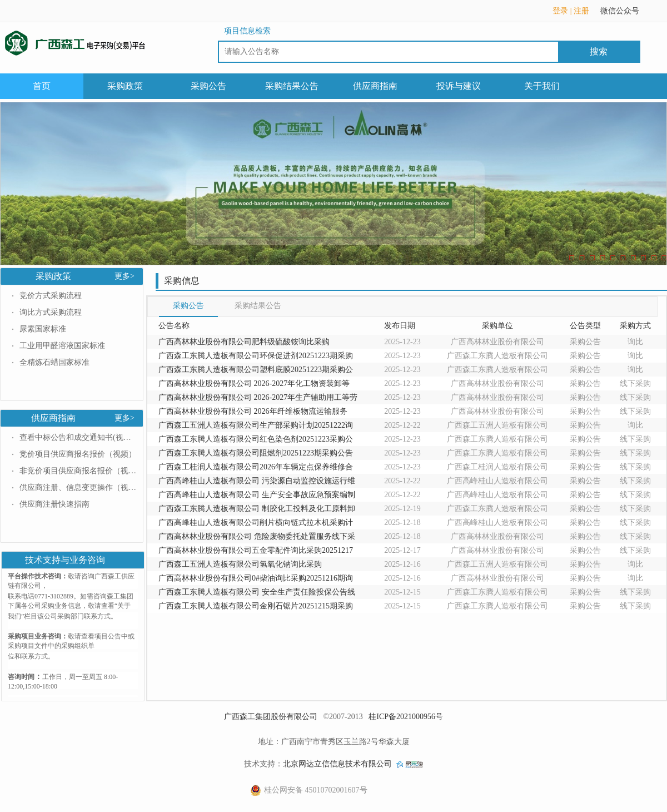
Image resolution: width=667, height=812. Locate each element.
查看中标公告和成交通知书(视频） (78, 437)
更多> (125, 276)
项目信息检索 (247, 31)
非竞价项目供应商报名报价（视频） (78, 471)
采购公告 (208, 86)
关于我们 (542, 86)
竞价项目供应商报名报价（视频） (78, 454)
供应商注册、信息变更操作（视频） (78, 487)
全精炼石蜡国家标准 (54, 362)
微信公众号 (625, 14)
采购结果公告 (292, 86)
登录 (560, 11)
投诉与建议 (459, 86)
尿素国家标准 (43, 329)
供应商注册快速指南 (54, 504)
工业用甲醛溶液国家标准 (62, 346)
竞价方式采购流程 (51, 296)
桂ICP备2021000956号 (406, 717)
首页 (42, 86)
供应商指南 (375, 86)
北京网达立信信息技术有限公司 (337, 764)
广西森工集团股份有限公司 (271, 717)
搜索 (599, 51)
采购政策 (125, 86)
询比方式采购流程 (51, 312)
